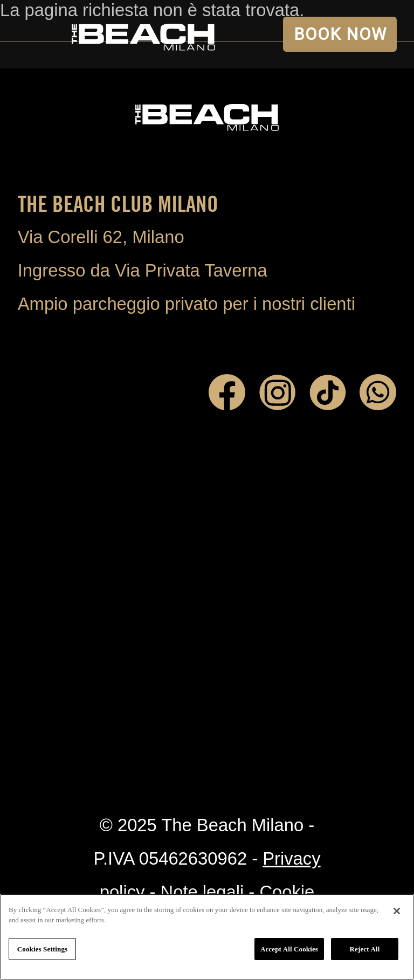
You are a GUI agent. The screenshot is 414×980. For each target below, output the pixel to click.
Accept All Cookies (289, 949)
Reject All (365, 949)
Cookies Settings (42, 949)
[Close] (397, 911)
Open (34, 34)
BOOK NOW (340, 34)
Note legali (202, 892)
